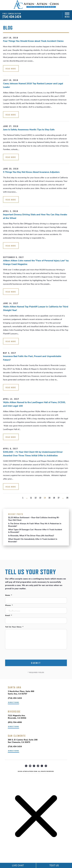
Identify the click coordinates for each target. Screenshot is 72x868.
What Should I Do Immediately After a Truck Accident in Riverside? (33, 541)
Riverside (14, 712)
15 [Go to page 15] (49, 498)
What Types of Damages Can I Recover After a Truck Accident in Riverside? (35, 531)
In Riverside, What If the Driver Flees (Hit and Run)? (31, 536)
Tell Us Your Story (14, 627)
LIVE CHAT (18, 865)
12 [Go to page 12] (36, 498)
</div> (15, 860)
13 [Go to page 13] (40, 498)
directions (14, 727)
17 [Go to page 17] (59, 498)
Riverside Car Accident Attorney (36, 774)
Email (9, 616)
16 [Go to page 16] (54, 498)
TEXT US (54, 865)
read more (11, 69)
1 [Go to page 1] (23, 498)
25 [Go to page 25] (67, 498)
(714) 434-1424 (12, 17)
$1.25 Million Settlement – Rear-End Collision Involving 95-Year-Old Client (34, 519)
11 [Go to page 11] (31, 498)
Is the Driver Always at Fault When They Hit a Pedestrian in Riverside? (35, 525)
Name (9, 595)
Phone (9, 605)
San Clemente (17, 736)
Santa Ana (15, 687)
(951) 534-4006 (15, 722)
